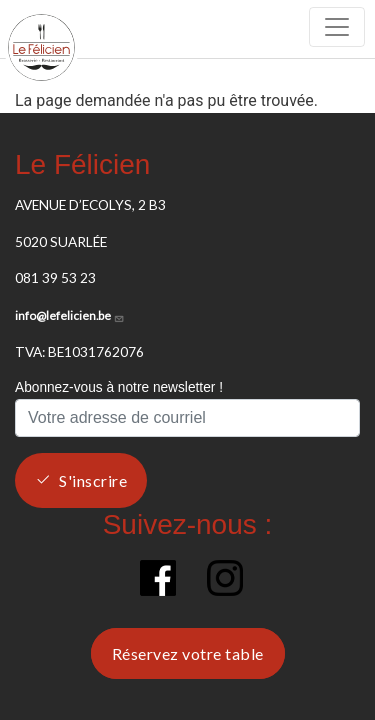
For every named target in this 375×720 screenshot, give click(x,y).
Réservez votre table (188, 653)
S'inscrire (93, 480)
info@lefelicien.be (70, 315)
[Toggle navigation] (337, 27)
